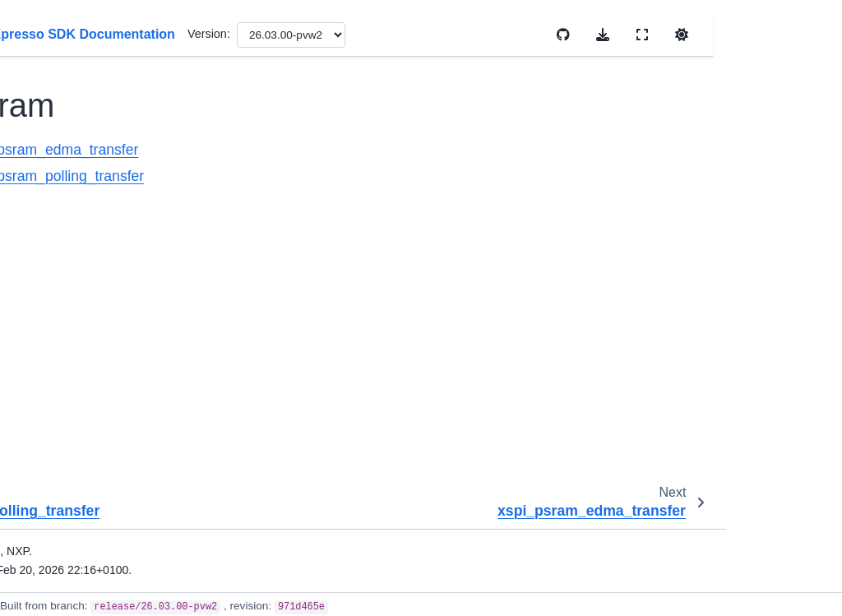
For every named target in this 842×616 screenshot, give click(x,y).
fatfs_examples (74, 435)
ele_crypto (62, 337)
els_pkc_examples (80, 373)
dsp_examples (73, 187)
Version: (493, 34)
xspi (60, 82)
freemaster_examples (81, 471)
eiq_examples (71, 285)
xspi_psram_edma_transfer (335, 150)
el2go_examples (78, 311)
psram (79, 160)
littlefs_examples (78, 578)
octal (73, 135)
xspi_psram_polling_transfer (338, 176)
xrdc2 (62, 56)
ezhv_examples (76, 409)
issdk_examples (76, 553)
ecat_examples (74, 213)
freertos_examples (80, 516)
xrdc (59, 30)
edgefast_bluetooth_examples (81, 249)
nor (69, 109)
